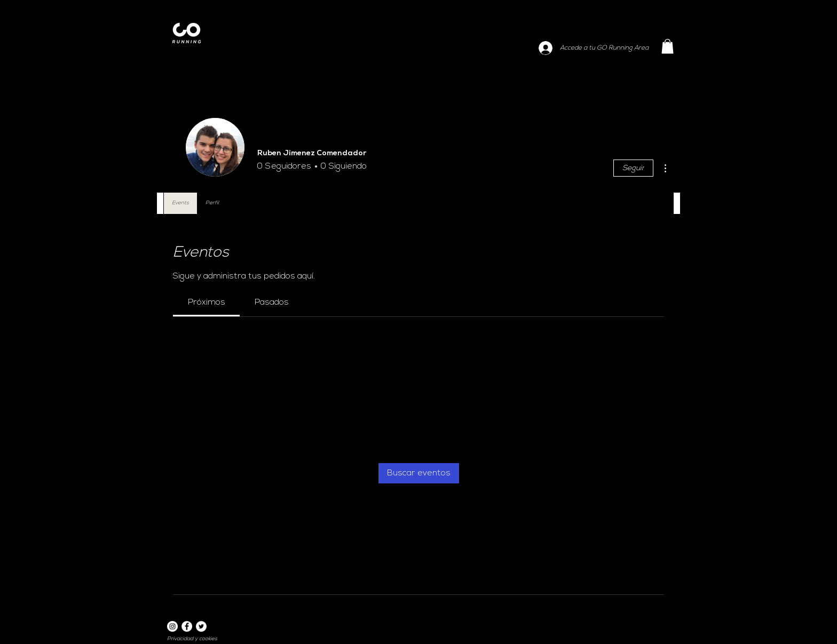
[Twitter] (201, 626)
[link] (207, 303)
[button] (668, 46)
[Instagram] (172, 626)
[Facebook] (187, 626)
